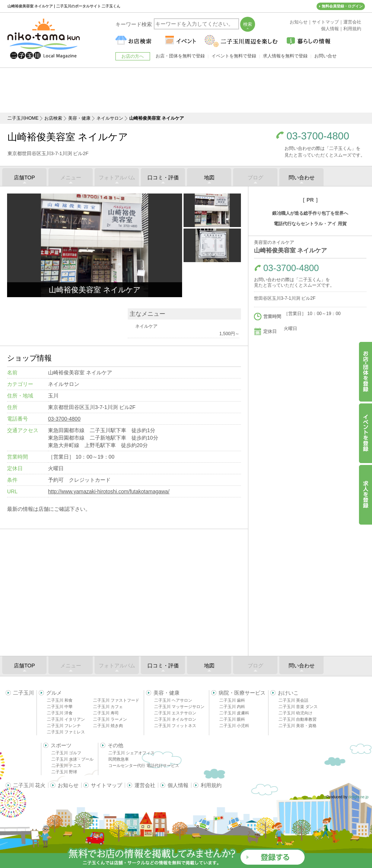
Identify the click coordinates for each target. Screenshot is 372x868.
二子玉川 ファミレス (66, 732)
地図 (209, 177)
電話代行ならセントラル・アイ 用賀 (310, 224)
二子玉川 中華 (60, 707)
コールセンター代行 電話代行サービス (144, 765)
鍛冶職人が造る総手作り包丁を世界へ (310, 213)
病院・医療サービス (242, 693)
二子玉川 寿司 (106, 713)
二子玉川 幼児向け (295, 713)
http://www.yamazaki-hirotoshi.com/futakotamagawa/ (109, 491)
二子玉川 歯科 (232, 700)
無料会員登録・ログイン (342, 6)
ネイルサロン (110, 118)
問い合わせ (302, 177)
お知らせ (68, 785)
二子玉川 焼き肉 (108, 726)
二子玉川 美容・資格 (298, 726)
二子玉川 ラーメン (110, 719)
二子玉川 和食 (60, 700)
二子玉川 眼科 (232, 719)
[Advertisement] (186, 90)
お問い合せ (325, 56)
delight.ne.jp (359, 797)
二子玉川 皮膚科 (234, 713)
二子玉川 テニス (66, 765)
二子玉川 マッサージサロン (179, 707)
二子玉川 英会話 (293, 700)
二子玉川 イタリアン (66, 719)
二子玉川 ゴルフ (66, 753)
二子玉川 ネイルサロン (175, 719)
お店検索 (53, 118)
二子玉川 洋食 (60, 713)
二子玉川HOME (23, 118)
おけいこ (288, 693)
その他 (115, 745)
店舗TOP (24, 177)
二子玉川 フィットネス (175, 726)
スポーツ (61, 745)
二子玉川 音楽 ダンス (298, 707)
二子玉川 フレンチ (64, 726)
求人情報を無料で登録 (285, 56)
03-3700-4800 (318, 136)
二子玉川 (23, 693)
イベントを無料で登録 (234, 56)
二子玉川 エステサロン (175, 713)
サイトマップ (106, 785)
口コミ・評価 (163, 177)
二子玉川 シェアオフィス (131, 753)
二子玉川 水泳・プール (72, 759)
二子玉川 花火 (29, 785)
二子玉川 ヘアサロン (173, 700)
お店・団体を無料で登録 (180, 56)
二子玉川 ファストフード (116, 700)
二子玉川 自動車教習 (298, 719)
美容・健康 (79, 118)
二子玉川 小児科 (234, 726)
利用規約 (211, 785)
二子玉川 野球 (64, 772)
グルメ (54, 693)
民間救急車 (119, 759)
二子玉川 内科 (232, 707)
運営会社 (145, 785)
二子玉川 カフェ (108, 707)
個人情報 (178, 785)
